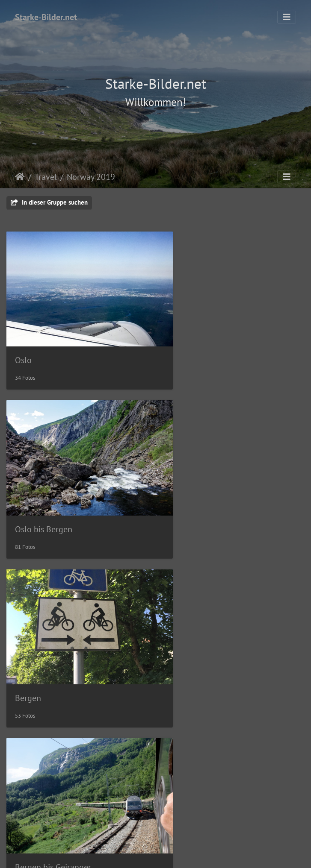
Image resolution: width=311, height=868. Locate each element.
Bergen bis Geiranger (209, 497)
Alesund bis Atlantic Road (217, 649)
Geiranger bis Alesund (55, 649)
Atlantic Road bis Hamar (59, 802)
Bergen (28, 496)
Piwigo (173, 853)
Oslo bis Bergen (199, 344)
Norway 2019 (91, 177)
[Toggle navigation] (287, 17)
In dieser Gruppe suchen (49, 202)
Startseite (20, 177)
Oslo (23, 343)
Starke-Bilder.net (46, 17)
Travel (46, 177)
